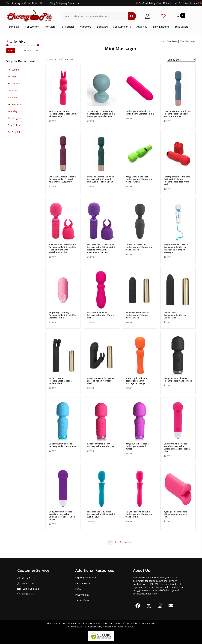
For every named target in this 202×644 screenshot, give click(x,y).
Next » (128, 542)
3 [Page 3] (120, 542)
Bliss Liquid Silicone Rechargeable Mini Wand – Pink (101, 315)
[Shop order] (181, 60)
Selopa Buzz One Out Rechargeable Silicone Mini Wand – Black (139, 247)
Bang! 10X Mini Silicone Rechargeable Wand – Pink (101, 445)
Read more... (153, 594)
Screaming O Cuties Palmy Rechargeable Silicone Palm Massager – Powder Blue (101, 114)
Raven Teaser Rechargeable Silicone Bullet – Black (175, 315)
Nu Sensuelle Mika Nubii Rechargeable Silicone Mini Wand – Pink (139, 514)
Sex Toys (172, 41)
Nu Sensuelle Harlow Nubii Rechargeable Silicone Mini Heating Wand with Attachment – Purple (101, 248)
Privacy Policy (82, 595)
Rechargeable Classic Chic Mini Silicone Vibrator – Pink (140, 112)
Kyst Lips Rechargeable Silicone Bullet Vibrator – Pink (176, 514)
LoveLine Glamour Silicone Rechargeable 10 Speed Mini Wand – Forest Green (101, 179)
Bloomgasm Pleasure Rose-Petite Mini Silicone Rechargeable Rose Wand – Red (177, 180)
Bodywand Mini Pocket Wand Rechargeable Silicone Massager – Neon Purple (62, 515)
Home (161, 41)
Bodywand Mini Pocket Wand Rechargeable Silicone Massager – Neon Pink (177, 447)
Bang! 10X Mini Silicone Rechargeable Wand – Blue (62, 445)
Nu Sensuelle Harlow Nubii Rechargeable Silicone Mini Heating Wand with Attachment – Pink (63, 248)
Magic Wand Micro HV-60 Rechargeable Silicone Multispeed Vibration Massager (176, 248)
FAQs (78, 589)
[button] (138, 606)
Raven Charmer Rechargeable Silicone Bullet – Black (60, 381)
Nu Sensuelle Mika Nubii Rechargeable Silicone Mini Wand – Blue (101, 514)
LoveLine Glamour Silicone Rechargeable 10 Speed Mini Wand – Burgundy (62, 179)
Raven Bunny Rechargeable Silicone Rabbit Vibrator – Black (101, 381)
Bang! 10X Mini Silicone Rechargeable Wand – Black (178, 379)
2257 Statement (147, 623)
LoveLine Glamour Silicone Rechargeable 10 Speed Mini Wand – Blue (177, 114)
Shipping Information (86, 578)
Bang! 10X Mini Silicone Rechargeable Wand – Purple (137, 446)
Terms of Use (82, 600)
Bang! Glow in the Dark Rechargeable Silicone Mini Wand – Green (139, 179)
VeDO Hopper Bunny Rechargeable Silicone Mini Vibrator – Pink (63, 114)
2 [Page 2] (116, 542)
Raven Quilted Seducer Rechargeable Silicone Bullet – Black (137, 315)
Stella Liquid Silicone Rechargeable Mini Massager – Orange (136, 381)
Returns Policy (83, 583)
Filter (11, 50)
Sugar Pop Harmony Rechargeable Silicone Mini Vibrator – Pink (63, 315)
